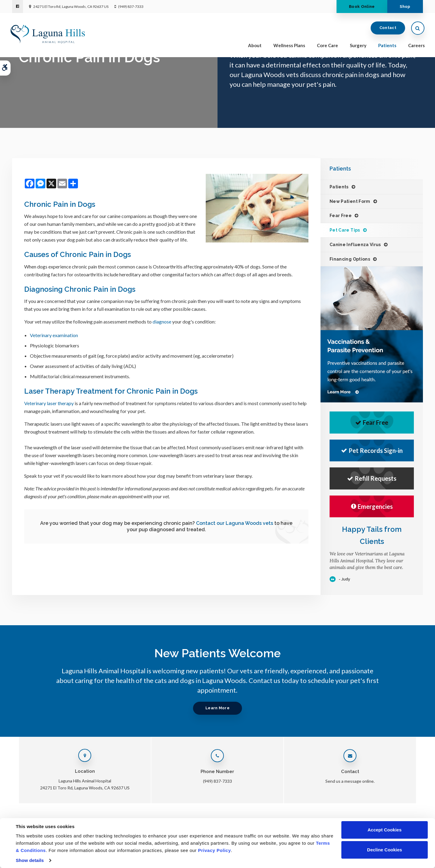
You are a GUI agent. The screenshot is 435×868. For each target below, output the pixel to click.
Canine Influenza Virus (355, 245)
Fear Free (341, 216)
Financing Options (350, 259)
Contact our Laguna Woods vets (235, 523)
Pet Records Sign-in (372, 450)
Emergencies (372, 506)
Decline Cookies (385, 850)
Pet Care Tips (345, 230)
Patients (386, 46)
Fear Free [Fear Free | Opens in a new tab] (372, 422)
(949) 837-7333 (131, 7)
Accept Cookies (385, 830)
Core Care (326, 46)
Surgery (357, 46)
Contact (386, 29)
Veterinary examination (54, 335)
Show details (30, 860)
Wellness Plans (288, 46)
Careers (415, 46)
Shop (404, 7)
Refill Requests (372, 478)
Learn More (217, 708)
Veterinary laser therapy (49, 403)
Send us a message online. (350, 781)
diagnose (162, 322)
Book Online (359, 7)
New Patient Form (350, 201)
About (253, 46)
